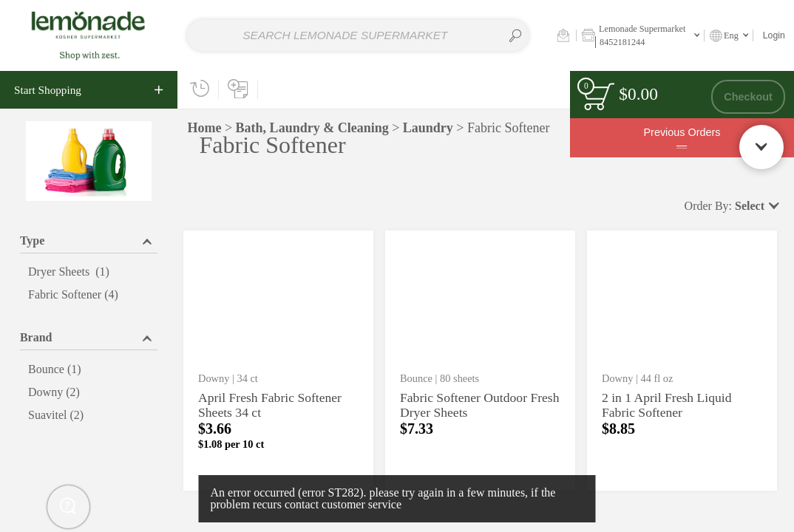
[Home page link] (89, 35)
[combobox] (358, 35)
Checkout (748, 97)
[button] (563, 35)
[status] (598, 96)
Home (204, 128)
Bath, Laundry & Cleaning (312, 128)
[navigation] (89, 90)
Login (774, 35)
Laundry (428, 128)
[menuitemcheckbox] (89, 272)
